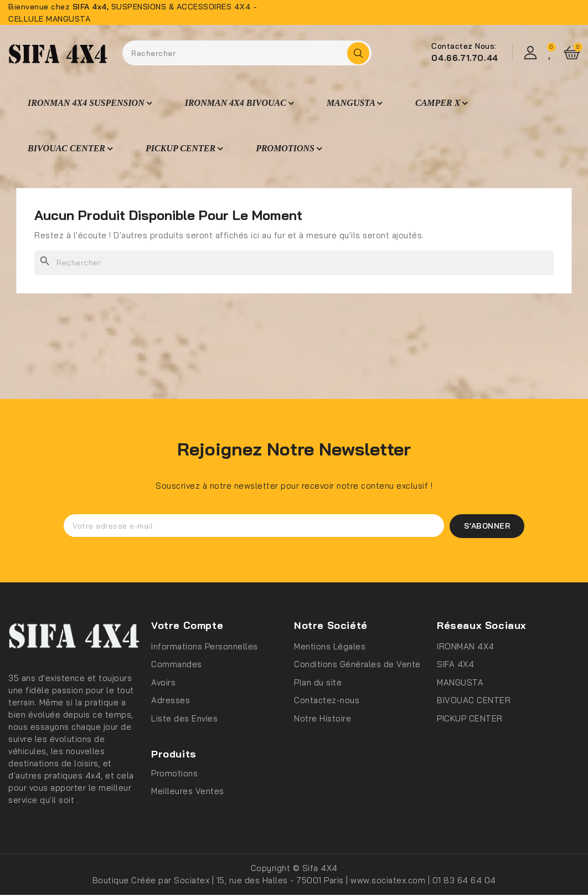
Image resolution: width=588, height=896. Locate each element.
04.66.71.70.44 (465, 58)
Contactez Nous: (464, 46)
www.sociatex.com (389, 881)
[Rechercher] (294, 263)
